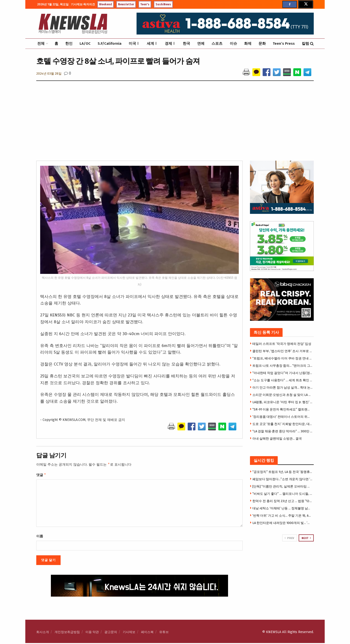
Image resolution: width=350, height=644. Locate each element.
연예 (201, 44)
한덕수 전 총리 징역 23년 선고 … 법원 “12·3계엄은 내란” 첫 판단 (283, 501)
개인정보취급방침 (67, 633)
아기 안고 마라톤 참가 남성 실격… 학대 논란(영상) (283, 387)
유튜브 (164, 633)
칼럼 (305, 44)
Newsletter (126, 4)
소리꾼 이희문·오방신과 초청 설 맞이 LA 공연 (283, 395)
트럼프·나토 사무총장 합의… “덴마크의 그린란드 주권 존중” (283, 366)
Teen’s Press (284, 44)
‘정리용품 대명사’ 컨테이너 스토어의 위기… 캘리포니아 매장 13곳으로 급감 (283, 417)
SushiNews (163, 4)
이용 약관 (92, 633)
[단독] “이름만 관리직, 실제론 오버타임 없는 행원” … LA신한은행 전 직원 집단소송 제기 (283, 486)
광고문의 (111, 633)
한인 (69, 44)
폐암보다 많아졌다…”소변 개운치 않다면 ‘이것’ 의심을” (283, 479)
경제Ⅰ (170, 44)
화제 (248, 44)
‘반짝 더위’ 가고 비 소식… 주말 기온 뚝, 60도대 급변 (283, 516)
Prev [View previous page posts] (289, 538)
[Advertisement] (175, 124)
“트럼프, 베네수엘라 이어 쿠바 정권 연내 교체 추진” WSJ (283, 358)
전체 (41, 44)
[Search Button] (312, 44)
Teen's (145, 4)
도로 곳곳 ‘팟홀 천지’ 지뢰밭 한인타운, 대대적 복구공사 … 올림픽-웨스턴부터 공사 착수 (283, 424)
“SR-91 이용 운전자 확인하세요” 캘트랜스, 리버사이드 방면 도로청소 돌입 (283, 409)
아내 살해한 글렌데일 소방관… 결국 (277, 439)
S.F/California (110, 44)
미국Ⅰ (134, 44)
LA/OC (85, 44)
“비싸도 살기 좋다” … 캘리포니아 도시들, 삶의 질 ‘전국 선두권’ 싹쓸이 (283, 494)
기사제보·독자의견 (83, 4)
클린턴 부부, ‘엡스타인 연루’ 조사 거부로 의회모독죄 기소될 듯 (283, 351)
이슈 (233, 44)
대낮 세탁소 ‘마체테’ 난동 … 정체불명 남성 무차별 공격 (283, 508)
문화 (262, 44)
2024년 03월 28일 (49, 74)
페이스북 (147, 633)
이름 (40, 537)
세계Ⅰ (152, 44)
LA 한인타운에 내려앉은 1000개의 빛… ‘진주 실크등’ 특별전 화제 (283, 523)
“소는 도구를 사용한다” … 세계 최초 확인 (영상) (283, 380)
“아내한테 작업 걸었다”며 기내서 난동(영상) (283, 373)
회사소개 (43, 633)
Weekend (106, 4)
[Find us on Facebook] (290, 4)
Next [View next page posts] (306, 538)
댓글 (41, 476)
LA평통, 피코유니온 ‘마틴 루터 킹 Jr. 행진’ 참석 (283, 402)
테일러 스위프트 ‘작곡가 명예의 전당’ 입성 (282, 344)
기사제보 (129, 633)
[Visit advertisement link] (282, 560)
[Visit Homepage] (73, 24)
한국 (186, 44)
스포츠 (217, 44)
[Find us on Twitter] (305, 4)
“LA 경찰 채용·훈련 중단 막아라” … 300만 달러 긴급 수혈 (283, 431)
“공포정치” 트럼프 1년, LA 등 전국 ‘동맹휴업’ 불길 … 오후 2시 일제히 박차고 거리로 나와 (283, 472)
